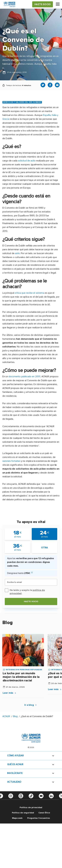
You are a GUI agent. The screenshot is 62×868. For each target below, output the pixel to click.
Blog (15, 716)
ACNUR (6, 716)
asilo (17, 253)
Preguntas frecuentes (39, 818)
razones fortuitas (11, 461)
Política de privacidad (31, 807)
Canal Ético (44, 813)
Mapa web (17, 818)
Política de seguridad (23, 813)
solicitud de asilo (27, 161)
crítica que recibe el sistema (29, 293)
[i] (32, 572)
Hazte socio (31, 601)
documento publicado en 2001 (24, 377)
